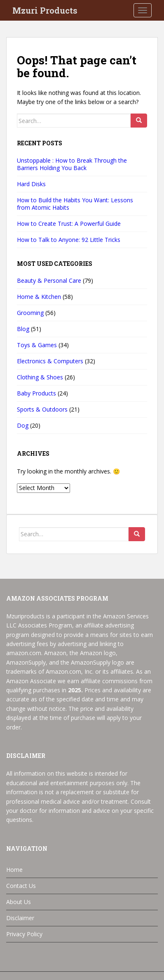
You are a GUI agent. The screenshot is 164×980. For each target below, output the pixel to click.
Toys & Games (37, 345)
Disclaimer (20, 918)
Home (14, 870)
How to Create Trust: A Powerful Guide (69, 224)
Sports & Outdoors (42, 409)
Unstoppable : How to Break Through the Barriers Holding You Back (72, 164)
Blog (23, 329)
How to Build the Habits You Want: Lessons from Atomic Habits (75, 204)
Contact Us (21, 886)
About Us (19, 902)
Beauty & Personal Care (49, 281)
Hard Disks (31, 184)
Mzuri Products (45, 10)
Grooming (30, 313)
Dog (23, 425)
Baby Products (36, 393)
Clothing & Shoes (40, 377)
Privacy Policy (24, 934)
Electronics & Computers (50, 361)
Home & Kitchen (39, 297)
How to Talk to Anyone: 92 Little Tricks (69, 240)
